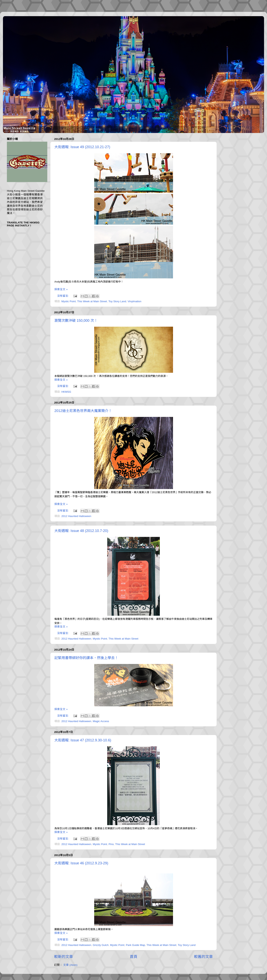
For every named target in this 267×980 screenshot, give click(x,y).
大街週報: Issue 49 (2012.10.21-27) (82, 147)
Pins (111, 844)
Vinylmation (135, 301)
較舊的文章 (203, 957)
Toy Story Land (117, 301)
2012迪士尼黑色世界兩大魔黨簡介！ (83, 411)
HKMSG (66, 392)
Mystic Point (69, 301)
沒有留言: (63, 296)
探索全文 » (61, 289)
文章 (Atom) (70, 965)
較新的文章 (64, 957)
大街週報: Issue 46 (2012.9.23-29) (81, 863)
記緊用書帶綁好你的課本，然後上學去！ (86, 658)
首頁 (134, 957)
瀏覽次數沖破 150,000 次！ (76, 321)
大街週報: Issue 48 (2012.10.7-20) (81, 531)
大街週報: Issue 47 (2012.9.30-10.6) (83, 740)
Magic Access (101, 721)
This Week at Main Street (92, 301)
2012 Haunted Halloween (76, 516)
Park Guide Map (136, 945)
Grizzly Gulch (101, 945)
